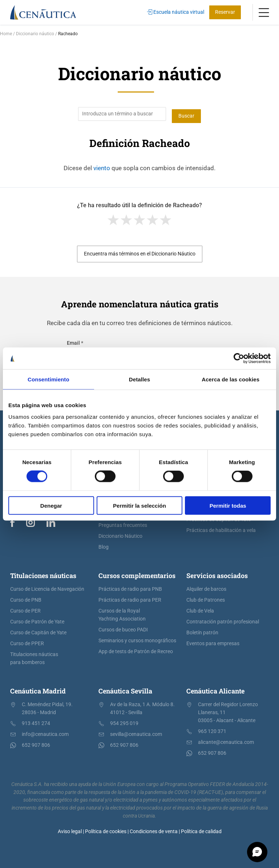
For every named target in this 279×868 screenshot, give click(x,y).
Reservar (225, 12)
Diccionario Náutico (120, 534)
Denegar (51, 505)
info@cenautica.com (45, 732)
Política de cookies (106, 829)
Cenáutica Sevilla (125, 689)
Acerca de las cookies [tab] (231, 379)
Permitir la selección (139, 505)
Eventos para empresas (213, 641)
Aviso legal (70, 829)
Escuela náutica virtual (176, 12)
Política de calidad (201, 829)
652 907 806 (36, 743)
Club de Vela (200, 609)
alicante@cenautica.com (226, 740)
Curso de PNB (26, 598)
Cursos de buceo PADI (123, 628)
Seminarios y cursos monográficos (137, 638)
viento (102, 165)
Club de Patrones (206, 598)
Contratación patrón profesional (223, 620)
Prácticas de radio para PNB (130, 587)
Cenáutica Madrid (38, 689)
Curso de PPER (27, 641)
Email (75, 341)
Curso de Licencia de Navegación (47, 587)
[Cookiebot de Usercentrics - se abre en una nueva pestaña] (239, 359)
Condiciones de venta (154, 829)
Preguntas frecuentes (123, 523)
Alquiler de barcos (206, 587)
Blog (104, 545)
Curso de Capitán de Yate (38, 630)
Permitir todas (228, 505)
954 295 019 (124, 721)
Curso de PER (25, 609)
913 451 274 (36, 721)
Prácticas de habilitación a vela (221, 528)
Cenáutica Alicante (215, 689)
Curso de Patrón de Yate (37, 620)
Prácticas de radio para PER (130, 598)
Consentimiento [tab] (48, 379)
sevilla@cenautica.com (136, 732)
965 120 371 (212, 729)
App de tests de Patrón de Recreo (136, 649)
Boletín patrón (202, 630)
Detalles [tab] (139, 379)
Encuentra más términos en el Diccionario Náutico (140, 252)
